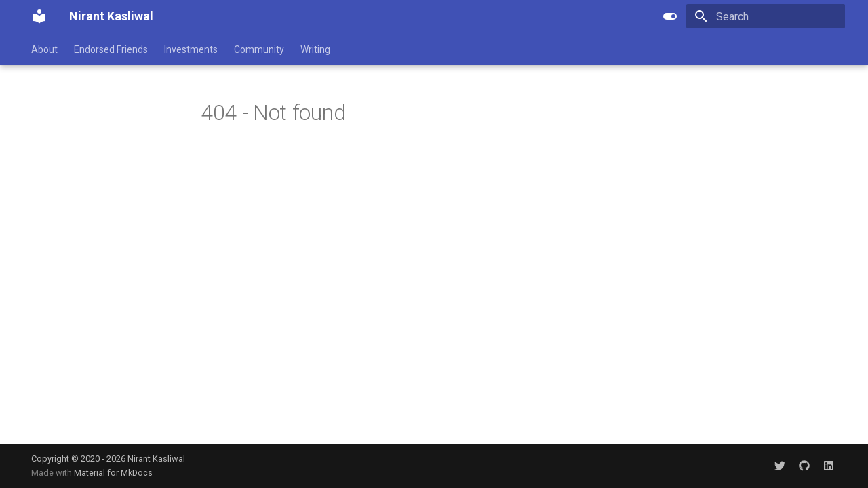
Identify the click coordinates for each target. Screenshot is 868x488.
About (44, 49)
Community (259, 49)
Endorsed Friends (111, 49)
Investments (191, 49)
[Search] (766, 16)
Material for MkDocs (113, 473)
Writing (315, 49)
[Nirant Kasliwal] (39, 16)
